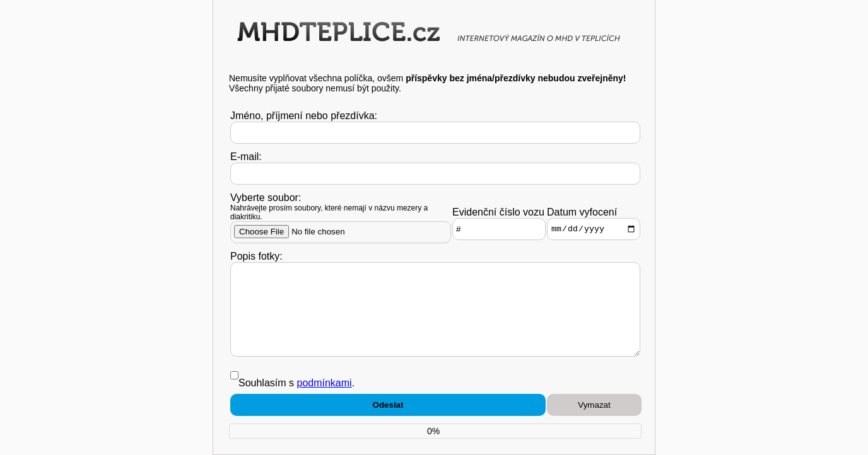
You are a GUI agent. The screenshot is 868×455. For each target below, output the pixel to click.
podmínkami (324, 383)
